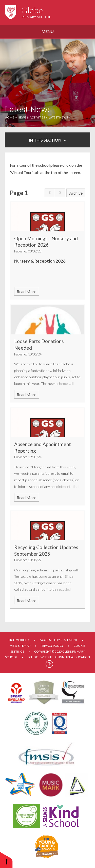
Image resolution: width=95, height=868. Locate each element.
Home (9, 117)
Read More (26, 291)
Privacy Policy (52, 646)
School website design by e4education (59, 657)
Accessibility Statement (59, 640)
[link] (50, 193)
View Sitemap (20, 646)
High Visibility (19, 640)
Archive (76, 193)
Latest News (58, 117)
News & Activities (31, 117)
